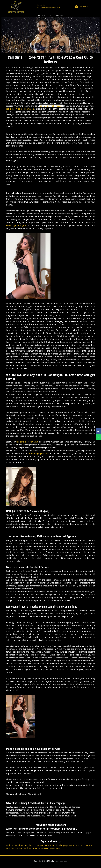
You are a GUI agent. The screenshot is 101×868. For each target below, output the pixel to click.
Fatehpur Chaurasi (83, 845)
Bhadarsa (56, 848)
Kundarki (54, 845)
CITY (50, 16)
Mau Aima (45, 845)
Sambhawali (40, 848)
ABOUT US (42, 16)
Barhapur (10, 845)
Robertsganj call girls (16, 225)
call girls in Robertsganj (27, 442)
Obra (48, 848)
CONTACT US (58, 16)
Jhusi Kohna (34, 845)
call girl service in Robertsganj (20, 109)
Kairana (71, 845)
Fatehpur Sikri (22, 845)
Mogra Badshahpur (25, 848)
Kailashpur (11, 848)
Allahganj (63, 845)
